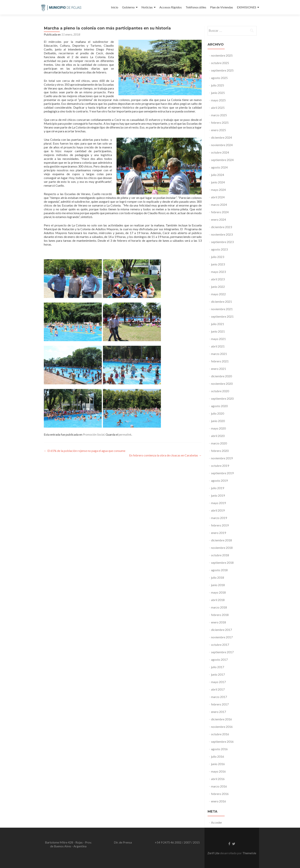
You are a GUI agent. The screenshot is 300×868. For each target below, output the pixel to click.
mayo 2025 (218, 100)
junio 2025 (218, 93)
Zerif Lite (214, 853)
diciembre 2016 (221, 719)
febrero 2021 (220, 361)
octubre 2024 (220, 152)
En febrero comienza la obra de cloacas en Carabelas (165, 455)
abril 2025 (218, 108)
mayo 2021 (218, 339)
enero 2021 (218, 369)
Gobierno (128, 7)
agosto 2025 (219, 78)
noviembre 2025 (222, 55)
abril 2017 (218, 689)
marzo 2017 (219, 697)
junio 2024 (218, 182)
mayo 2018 (218, 592)
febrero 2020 (220, 451)
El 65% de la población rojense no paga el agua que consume (85, 451)
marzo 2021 (219, 354)
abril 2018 (218, 600)
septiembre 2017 (222, 652)
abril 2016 (218, 779)
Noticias (147, 7)
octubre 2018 (220, 555)
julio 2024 (218, 175)
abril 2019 (218, 510)
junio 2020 (218, 421)
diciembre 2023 (221, 227)
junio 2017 (218, 674)
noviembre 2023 (222, 234)
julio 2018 (218, 577)
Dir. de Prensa (123, 842)
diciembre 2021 (221, 301)
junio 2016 (218, 764)
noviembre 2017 (222, 637)
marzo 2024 (219, 205)
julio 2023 (218, 257)
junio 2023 (218, 264)
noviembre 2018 (222, 548)
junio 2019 (218, 495)
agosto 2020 (219, 406)
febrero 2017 (220, 704)
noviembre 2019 (222, 458)
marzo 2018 (219, 607)
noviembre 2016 (222, 727)
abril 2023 (218, 279)
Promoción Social (94, 434)
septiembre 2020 (222, 398)
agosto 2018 (219, 570)
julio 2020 (218, 413)
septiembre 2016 (222, 742)
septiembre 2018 (222, 563)
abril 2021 (218, 346)
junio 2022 (218, 287)
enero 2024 (218, 219)
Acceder (217, 822)
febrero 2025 (220, 122)
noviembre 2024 (222, 145)
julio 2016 (218, 756)
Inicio (115, 7)
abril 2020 (218, 436)
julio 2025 (218, 85)
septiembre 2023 (222, 242)
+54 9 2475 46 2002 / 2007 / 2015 (177, 842)
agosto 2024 (219, 167)
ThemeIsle (249, 853)
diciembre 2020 (221, 376)
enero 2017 (218, 712)
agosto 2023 (219, 249)
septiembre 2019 (222, 473)
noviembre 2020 (222, 384)
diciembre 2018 (221, 540)
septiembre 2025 (222, 70)
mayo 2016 (218, 771)
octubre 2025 (220, 63)
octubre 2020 (220, 391)
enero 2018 (218, 622)
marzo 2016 (219, 786)
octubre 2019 (220, 466)
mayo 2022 (218, 294)
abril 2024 (218, 197)
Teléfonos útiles (196, 7)
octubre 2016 (220, 734)
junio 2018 (218, 585)
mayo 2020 (218, 428)
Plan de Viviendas (222, 7)
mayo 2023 (218, 272)
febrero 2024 (220, 212)
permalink (125, 434)
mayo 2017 (218, 682)
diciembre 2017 (221, 630)
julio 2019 (218, 488)
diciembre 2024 (221, 137)
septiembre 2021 (222, 316)
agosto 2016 (219, 749)
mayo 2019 (218, 503)
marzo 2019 (219, 518)
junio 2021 (218, 331)
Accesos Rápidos (171, 7)
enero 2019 (218, 533)
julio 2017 (218, 667)
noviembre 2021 (222, 309)
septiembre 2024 (222, 160)
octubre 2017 (220, 645)
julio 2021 (218, 324)
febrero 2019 (220, 525)
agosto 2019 (219, 480)
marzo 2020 (219, 443)
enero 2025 (218, 130)
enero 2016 (218, 801)
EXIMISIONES (247, 7)
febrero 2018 (220, 615)
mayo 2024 (218, 190)
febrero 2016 (220, 794)
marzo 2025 (219, 115)
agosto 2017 (219, 659)
